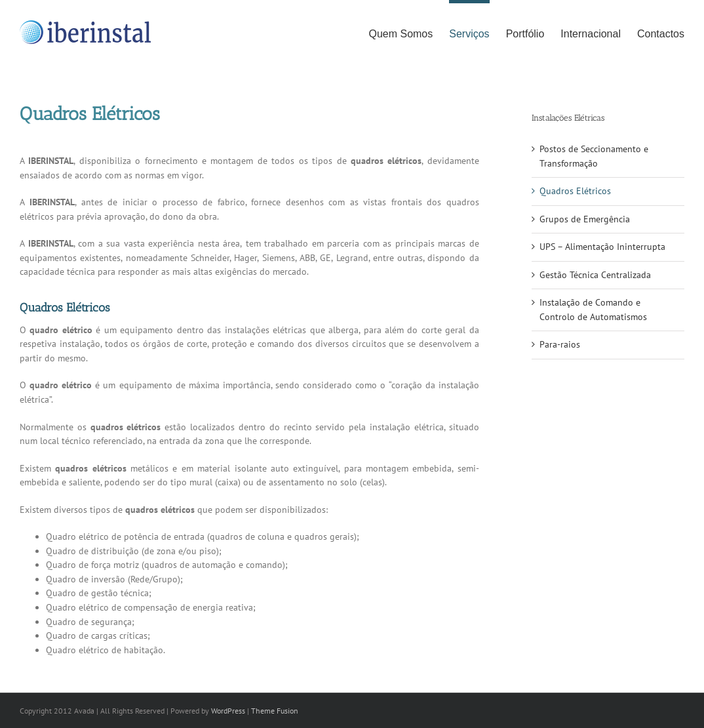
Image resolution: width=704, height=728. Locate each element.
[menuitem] (409, 32)
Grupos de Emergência (585, 219)
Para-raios (560, 344)
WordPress (228, 711)
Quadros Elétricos (575, 191)
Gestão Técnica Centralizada (595, 275)
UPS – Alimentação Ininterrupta (602, 247)
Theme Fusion (275, 711)
